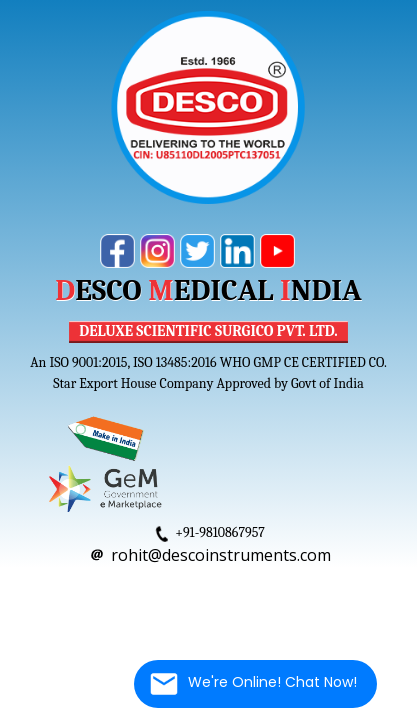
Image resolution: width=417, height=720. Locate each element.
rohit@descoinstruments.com (221, 555)
